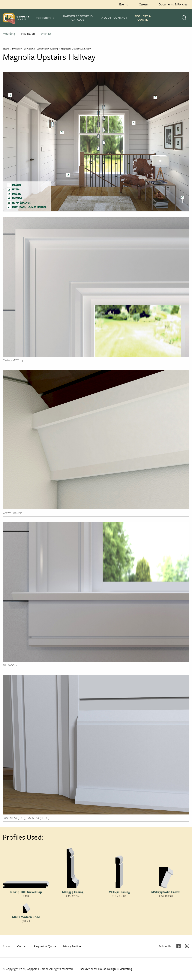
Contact (120, 18)
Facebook (178, 946)
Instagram (187, 946)
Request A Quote (143, 18)
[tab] (45, 18)
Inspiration (28, 34)
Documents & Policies (173, 4)
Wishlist (46, 34)
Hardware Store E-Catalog (78, 18)
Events (124, 4)
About (106, 18)
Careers (144, 4)
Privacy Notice (72, 946)
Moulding (9, 34)
